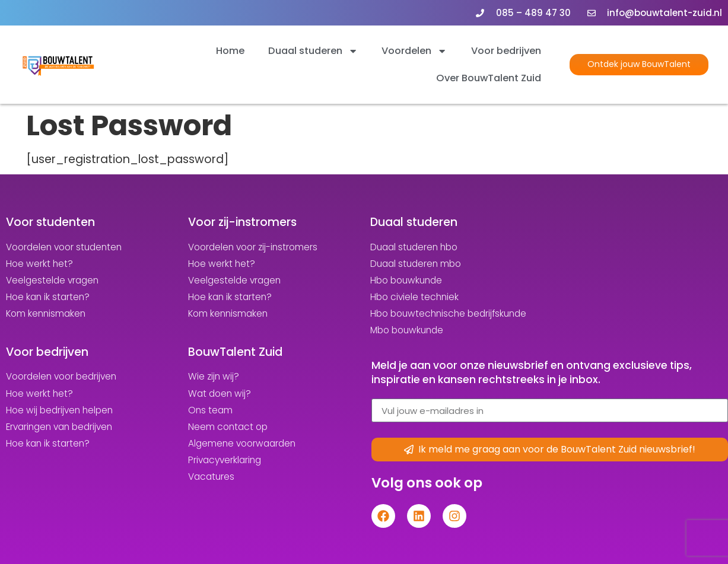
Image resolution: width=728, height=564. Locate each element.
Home (230, 51)
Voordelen (414, 51)
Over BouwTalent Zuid (489, 78)
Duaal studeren (313, 51)
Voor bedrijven (506, 51)
